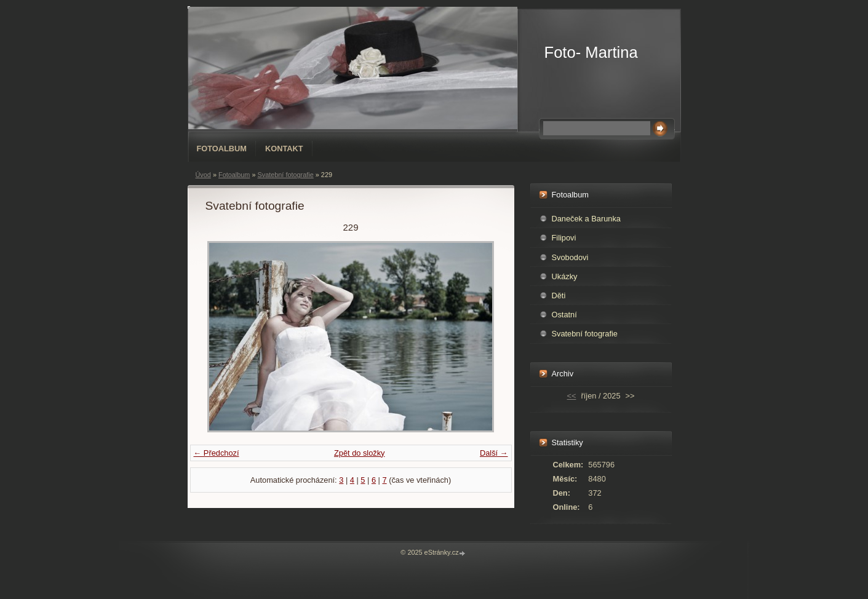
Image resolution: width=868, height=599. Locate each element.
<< (572, 396)
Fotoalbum (222, 149)
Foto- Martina (591, 52)
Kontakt (284, 149)
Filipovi (564, 238)
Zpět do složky (360, 453)
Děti (559, 296)
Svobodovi (570, 257)
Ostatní (564, 315)
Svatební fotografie (285, 175)
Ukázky (565, 276)
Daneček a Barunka (586, 219)
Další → (494, 453)
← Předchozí (217, 453)
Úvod (203, 175)
